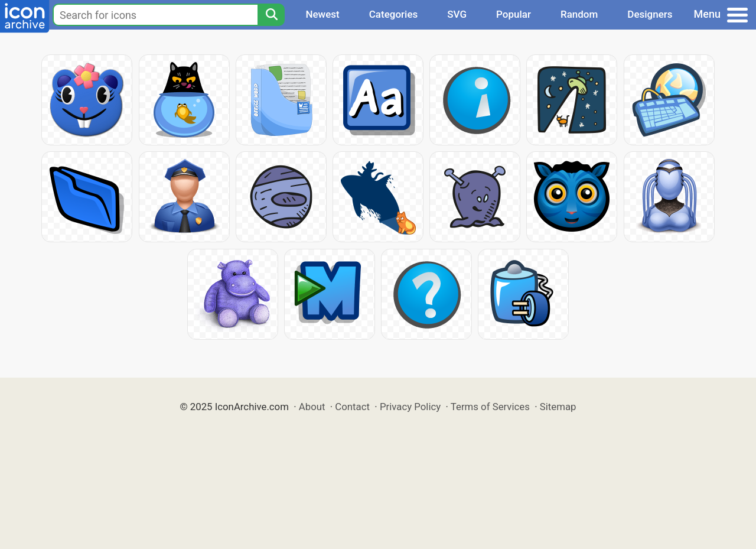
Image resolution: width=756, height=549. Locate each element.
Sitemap (558, 407)
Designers (650, 14)
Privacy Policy (410, 407)
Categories (394, 14)
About (312, 407)
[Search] (271, 15)
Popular (514, 14)
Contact (352, 407)
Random (579, 14)
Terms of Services (490, 407)
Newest (322, 14)
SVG (457, 14)
